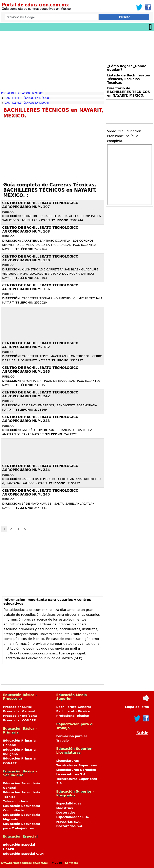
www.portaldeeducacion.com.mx (25, 863)
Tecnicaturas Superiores (77, 765)
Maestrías (64, 808)
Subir (142, 733)
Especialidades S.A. (73, 817)
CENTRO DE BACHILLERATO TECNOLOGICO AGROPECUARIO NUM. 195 (40, 370)
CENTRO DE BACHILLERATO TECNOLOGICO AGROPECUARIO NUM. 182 (40, 345)
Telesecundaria (16, 801)
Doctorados (66, 813)
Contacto (71, 863)
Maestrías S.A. (68, 822)
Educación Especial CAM (23, 854)
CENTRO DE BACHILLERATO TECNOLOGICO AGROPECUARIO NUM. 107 (40, 205)
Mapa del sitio (137, 707)
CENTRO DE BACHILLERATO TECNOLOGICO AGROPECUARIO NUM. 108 (40, 230)
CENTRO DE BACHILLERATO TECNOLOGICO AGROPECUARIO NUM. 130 (40, 258)
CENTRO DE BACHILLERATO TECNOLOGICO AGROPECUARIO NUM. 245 (40, 492)
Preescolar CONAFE (19, 720)
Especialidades (69, 803)
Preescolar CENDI (18, 707)
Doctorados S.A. (70, 826)
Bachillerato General (74, 707)
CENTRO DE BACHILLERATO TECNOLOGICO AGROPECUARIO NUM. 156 (40, 287)
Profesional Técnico (73, 716)
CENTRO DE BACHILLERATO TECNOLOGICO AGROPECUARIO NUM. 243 (40, 419)
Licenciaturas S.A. (71, 774)
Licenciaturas (68, 761)
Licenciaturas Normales (76, 770)
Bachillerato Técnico (73, 711)
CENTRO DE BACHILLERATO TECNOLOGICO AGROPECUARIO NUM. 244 (40, 468)
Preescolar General (19, 711)
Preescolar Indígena (20, 716)
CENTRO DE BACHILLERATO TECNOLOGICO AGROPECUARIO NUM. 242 (40, 394)
